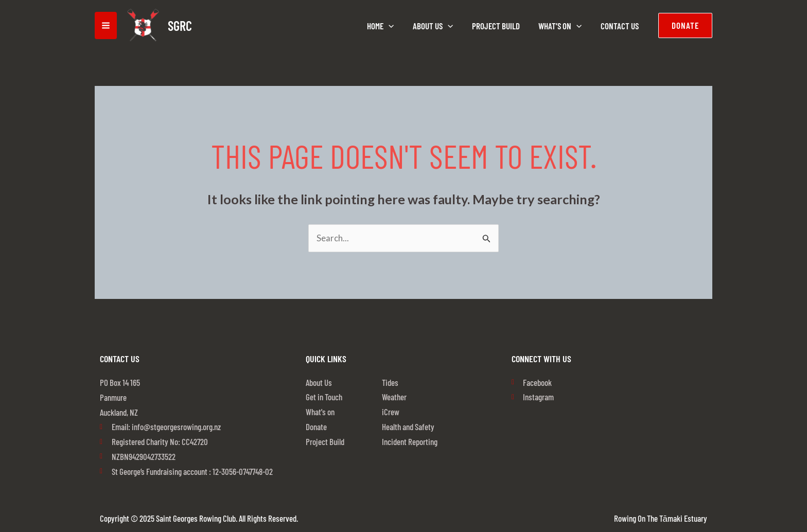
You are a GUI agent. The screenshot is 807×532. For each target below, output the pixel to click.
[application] (394, 26)
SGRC (180, 25)
